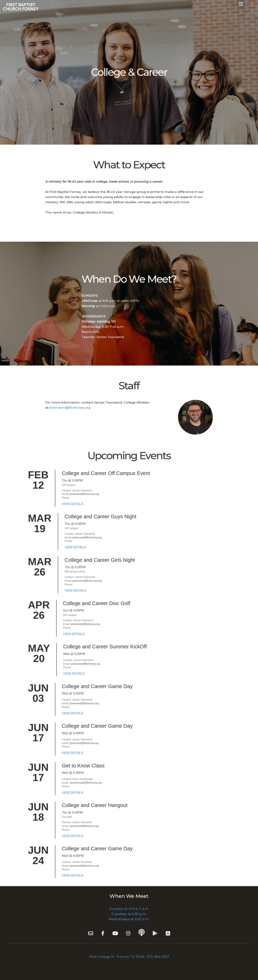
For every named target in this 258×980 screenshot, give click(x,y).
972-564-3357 (158, 957)
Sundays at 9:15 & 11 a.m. (129, 909)
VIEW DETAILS (73, 504)
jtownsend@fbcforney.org (70, 407)
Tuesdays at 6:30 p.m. (129, 914)
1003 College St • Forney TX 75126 (117, 957)
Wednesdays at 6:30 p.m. (129, 919)
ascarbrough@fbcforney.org (86, 783)
